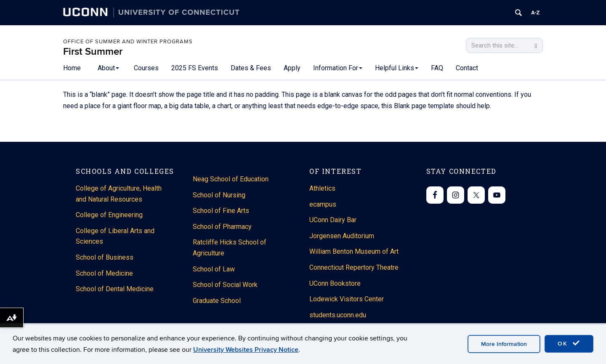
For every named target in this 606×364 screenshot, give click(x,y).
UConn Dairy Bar (333, 220)
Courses (146, 68)
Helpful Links (397, 68)
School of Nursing (219, 195)
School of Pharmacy (222, 227)
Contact (467, 68)
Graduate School (217, 301)
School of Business (105, 257)
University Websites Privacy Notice (246, 350)
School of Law (214, 269)
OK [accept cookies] (569, 343)
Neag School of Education (231, 179)
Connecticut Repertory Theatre (354, 267)
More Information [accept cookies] (504, 344)
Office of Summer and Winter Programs (128, 42)
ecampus (323, 204)
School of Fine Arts (221, 211)
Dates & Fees (251, 68)
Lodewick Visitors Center (347, 299)
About (108, 68)
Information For (338, 68)
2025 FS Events (195, 68)
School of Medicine (104, 273)
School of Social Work (225, 285)
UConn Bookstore (335, 283)
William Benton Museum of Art (354, 251)
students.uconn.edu (338, 315)
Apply (292, 68)
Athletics (322, 188)
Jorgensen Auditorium (342, 236)
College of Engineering (109, 215)
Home (72, 68)
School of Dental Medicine (115, 289)
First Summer (93, 52)
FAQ (437, 68)
